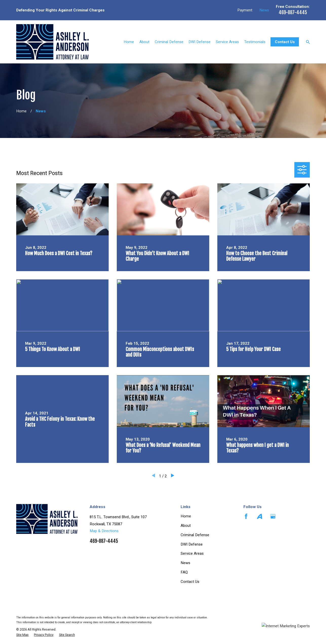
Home (186, 516)
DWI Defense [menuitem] (199, 42)
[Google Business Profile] (273, 516)
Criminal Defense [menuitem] (169, 42)
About (186, 526)
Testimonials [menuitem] (255, 42)
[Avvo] (260, 516)
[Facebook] (246, 516)
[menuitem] (22, 635)
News (264, 10)
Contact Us (285, 42)
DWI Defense (192, 544)
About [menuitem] (144, 42)
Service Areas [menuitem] (227, 42)
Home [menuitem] (129, 42)
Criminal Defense (195, 535)
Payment (245, 10)
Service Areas (192, 553)
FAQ (184, 572)
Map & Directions (104, 531)
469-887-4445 (293, 12)
